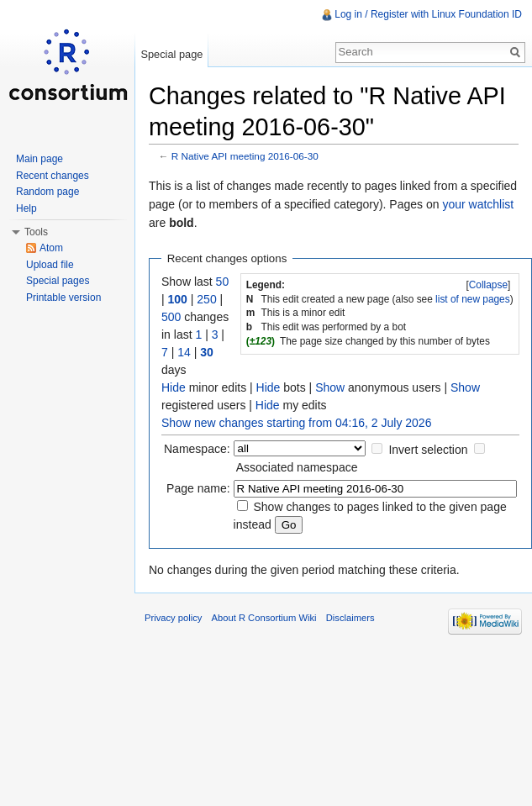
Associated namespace (297, 467)
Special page (171, 54)
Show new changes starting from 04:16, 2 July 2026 (296, 423)
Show (330, 387)
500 (171, 317)
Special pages (58, 281)
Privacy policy (173, 618)
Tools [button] (36, 232)
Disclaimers (350, 618)
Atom (51, 248)
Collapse (488, 285)
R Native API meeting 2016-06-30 (245, 156)
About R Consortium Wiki (264, 618)
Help (26, 208)
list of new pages (473, 299)
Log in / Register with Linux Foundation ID (428, 14)
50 (223, 282)
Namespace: (197, 449)
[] (488, 285)
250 (206, 299)
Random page (47, 192)
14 (184, 352)
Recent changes (53, 176)
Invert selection (428, 450)
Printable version (63, 298)
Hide (174, 387)
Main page (40, 159)
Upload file (50, 265)
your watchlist (478, 204)
